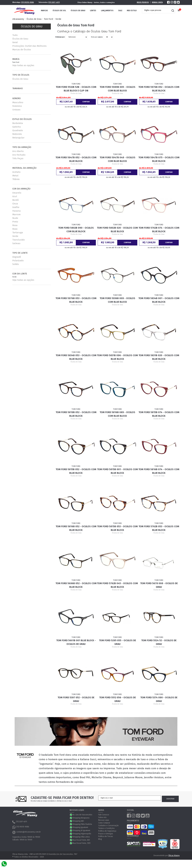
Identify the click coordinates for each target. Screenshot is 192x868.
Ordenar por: (60, 37)
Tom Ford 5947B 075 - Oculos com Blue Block (159, 159)
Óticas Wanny (174, 856)
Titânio (16, 179)
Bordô (16, 200)
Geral (15, 42)
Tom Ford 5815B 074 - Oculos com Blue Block (159, 414)
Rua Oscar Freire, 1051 (82, 843)
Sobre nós (102, 817)
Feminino (17, 106)
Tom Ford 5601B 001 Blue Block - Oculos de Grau (76, 642)
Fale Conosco (104, 815)
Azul (15, 196)
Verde (58, 19)
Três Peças (18, 158)
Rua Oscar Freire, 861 (81, 840)
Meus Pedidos (143, 2)
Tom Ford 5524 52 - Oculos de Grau (159, 642)
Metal (15, 176)
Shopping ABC (78, 821)
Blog (100, 839)
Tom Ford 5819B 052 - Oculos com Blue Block (76, 414)
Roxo (15, 229)
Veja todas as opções (23, 65)
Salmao (16, 243)
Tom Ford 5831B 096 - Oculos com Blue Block (117, 357)
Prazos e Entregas (106, 834)
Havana (17, 211)
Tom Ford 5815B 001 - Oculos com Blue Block (117, 471)
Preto (15, 222)
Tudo (15, 35)
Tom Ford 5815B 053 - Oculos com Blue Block (117, 528)
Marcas (44, 11)
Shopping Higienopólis (82, 834)
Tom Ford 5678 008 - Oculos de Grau (159, 585)
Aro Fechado (19, 155)
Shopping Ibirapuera (81, 818)
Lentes (93, 11)
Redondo (17, 134)
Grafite (16, 207)
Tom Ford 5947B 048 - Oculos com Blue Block (117, 159)
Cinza (15, 204)
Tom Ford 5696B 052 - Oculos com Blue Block (76, 585)
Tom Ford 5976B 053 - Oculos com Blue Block (76, 300)
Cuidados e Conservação (108, 826)
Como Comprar (104, 823)
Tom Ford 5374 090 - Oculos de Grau (159, 699)
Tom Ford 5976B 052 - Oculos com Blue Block (159, 89)
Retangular (18, 138)
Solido (16, 264)
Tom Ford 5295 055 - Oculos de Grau (117, 642)
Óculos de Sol (59, 11)
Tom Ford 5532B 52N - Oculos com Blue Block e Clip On (76, 89)
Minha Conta (157, 2)
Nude (15, 218)
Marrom (17, 214)
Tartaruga (18, 233)
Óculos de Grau (78, 11)
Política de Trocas (106, 836)
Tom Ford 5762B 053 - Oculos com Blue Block (159, 528)
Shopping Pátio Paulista (82, 824)
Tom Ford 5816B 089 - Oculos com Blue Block (117, 414)
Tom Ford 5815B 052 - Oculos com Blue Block (76, 471)
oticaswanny (18, 19)
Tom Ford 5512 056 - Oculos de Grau (117, 699)
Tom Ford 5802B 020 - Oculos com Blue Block (117, 230)
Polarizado (18, 261)
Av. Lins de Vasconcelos (82, 815)
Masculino (18, 102)
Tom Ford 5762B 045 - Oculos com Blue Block (117, 585)
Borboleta (18, 123)
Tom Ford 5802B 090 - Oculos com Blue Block (76, 230)
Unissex (16, 110)
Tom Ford (48, 19)
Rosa (15, 225)
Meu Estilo (132, 11)
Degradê (17, 257)
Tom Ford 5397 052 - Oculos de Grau (76, 699)
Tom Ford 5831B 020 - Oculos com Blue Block (159, 357)
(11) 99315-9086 (28, 2)
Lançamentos (107, 11)
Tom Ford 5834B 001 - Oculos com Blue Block (159, 300)
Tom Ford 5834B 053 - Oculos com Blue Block (76, 357)
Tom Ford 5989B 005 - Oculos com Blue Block (117, 89)
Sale (120, 11)
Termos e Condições (106, 828)
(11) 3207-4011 (54, 2)
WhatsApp (71, 815)
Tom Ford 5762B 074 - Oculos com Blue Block (159, 230)
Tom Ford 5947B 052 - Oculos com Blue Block (76, 159)
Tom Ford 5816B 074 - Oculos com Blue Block (159, 471)
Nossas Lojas (104, 820)
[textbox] (156, 10)
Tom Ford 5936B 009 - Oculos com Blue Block (117, 300)
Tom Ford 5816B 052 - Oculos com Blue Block (76, 528)
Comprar (86, 102)
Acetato (16, 172)
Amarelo (17, 193)
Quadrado (18, 130)
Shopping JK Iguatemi (81, 831)
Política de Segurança (107, 831)
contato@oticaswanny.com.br (27, 832)
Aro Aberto (18, 151)
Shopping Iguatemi (80, 827)
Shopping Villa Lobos (81, 837)
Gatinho (17, 127)
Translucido (19, 240)
